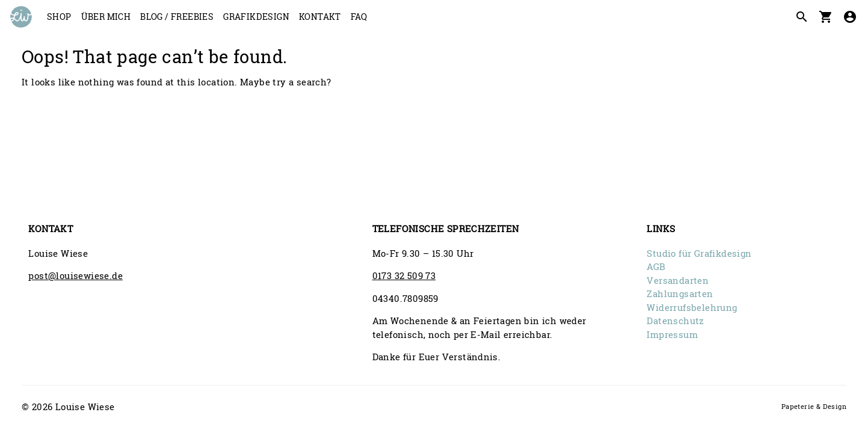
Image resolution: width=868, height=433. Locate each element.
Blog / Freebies (177, 17)
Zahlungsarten (680, 293)
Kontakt (320, 17)
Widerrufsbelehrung (692, 307)
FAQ (359, 17)
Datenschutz (675, 321)
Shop (59, 17)
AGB (656, 266)
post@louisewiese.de (75, 275)
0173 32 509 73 (404, 275)
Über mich (106, 17)
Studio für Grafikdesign (699, 253)
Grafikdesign (256, 17)
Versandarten (678, 280)
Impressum (672, 334)
